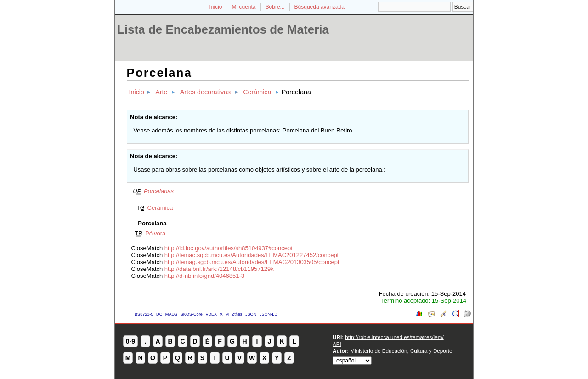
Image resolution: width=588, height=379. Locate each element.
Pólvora (155, 233)
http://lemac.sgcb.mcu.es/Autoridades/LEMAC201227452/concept (252, 255)
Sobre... (275, 7)
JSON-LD (269, 314)
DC (159, 314)
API (337, 344)
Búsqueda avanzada (319, 7)
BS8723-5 (144, 314)
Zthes (237, 314)
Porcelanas (159, 191)
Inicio (215, 7)
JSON (251, 314)
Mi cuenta (244, 7)
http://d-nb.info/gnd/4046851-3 (204, 276)
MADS (171, 314)
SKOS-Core (192, 314)
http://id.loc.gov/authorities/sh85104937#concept (229, 248)
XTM (224, 314)
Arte (161, 92)
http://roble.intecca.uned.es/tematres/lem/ (394, 337)
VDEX (211, 314)
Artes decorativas (205, 92)
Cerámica (257, 92)
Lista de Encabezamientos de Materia (223, 29)
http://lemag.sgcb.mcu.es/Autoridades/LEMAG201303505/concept (252, 262)
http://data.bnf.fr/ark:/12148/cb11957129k (219, 269)
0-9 (130, 341)
